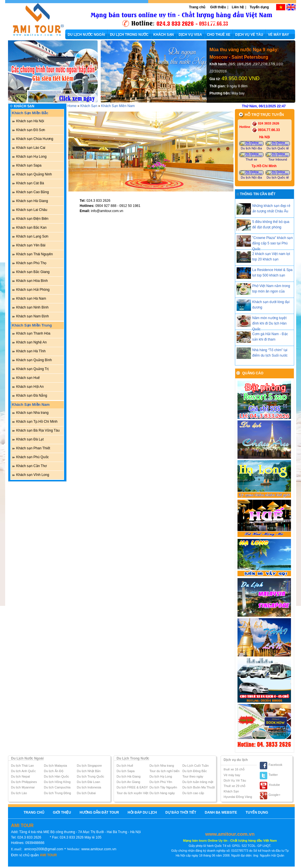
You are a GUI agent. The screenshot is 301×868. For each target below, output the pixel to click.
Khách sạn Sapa (29, 165)
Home (72, 106)
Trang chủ (197, 7)
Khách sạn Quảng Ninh (34, 174)
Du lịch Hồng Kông (57, 782)
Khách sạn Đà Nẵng (32, 396)
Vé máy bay (232, 775)
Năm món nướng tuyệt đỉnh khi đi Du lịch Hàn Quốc (270, 323)
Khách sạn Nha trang (32, 413)
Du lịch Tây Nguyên (163, 787)
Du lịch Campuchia (57, 787)
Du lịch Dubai (86, 793)
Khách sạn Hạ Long (31, 157)
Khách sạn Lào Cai (31, 148)
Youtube (274, 785)
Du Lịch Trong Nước (133, 758)
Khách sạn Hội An (30, 387)
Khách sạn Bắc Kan (31, 228)
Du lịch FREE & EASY (132, 787)
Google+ (275, 795)
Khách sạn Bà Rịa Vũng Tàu (38, 430)
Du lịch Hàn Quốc (57, 776)
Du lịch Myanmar (23, 787)
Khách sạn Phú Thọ (31, 263)
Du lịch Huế (125, 766)
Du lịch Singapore (89, 766)
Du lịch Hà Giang (129, 776)
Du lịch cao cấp (193, 793)
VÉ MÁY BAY (279, 35)
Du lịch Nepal (21, 776)
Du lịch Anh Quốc (23, 771)
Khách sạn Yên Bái (31, 245)
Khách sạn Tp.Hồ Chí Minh (37, 422)
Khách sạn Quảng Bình (34, 360)
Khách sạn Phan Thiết (33, 448)
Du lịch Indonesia (89, 787)
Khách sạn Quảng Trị (33, 369)
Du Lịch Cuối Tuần (196, 766)
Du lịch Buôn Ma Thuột (199, 787)
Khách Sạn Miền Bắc (30, 113)
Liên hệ (238, 7)
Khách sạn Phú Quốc (33, 457)
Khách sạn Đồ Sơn (31, 130)
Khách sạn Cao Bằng (33, 192)
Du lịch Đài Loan (89, 782)
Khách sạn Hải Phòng (33, 290)
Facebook (276, 765)
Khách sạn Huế (28, 378)
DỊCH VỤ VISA (190, 35)
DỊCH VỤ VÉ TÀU (249, 35)
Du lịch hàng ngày (162, 793)
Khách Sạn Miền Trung (32, 325)
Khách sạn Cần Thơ (32, 466)
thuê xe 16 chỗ (234, 769)
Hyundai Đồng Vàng (238, 797)
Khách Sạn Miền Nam (31, 405)
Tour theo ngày (193, 776)
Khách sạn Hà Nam (31, 298)
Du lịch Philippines (24, 782)
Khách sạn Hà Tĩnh (31, 351)
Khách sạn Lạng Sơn (32, 236)
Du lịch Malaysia (56, 766)
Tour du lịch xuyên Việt (133, 793)
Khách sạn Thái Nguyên (35, 254)
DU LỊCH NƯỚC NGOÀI (87, 35)
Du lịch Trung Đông (58, 793)
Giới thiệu (218, 7)
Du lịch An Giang (129, 782)
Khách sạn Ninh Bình (32, 307)
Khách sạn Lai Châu (32, 210)
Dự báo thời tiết (181, 812)
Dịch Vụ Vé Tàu (235, 780)
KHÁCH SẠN (164, 35)
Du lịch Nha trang (162, 766)
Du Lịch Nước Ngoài (27, 758)
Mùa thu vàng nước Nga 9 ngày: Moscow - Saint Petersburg (244, 53)
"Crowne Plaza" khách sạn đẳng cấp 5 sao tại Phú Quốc (273, 243)
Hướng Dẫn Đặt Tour (99, 812)
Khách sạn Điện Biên (32, 219)
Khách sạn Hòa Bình (32, 281)
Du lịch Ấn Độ (54, 771)
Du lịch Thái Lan (23, 766)
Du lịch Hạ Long (161, 776)
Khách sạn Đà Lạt (30, 439)
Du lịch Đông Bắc (195, 771)
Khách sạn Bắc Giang (33, 272)
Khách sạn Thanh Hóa (33, 333)
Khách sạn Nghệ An (32, 342)
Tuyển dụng (259, 7)
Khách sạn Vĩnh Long (33, 475)
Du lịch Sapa (126, 771)
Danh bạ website (221, 812)
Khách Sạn (24, 106)
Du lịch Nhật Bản (89, 771)
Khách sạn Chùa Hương (35, 139)
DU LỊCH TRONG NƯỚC (129, 35)
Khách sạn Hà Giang (32, 201)
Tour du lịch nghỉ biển (165, 771)
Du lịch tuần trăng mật (198, 782)
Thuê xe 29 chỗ (235, 786)
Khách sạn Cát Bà (30, 183)
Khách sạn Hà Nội (30, 121)
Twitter (273, 775)
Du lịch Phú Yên (161, 782)
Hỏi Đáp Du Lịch (142, 812)
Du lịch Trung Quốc (91, 776)
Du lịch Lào (19, 793)
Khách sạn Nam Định (33, 316)
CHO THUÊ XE (219, 35)
